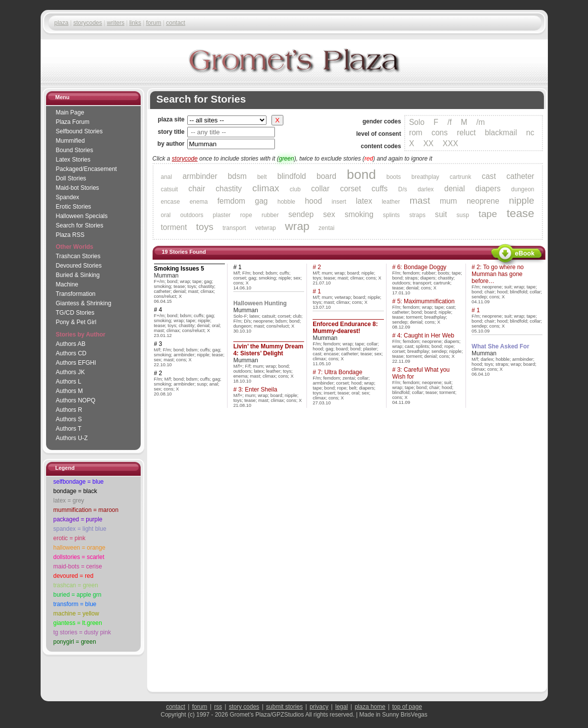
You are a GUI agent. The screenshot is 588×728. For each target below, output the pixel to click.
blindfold (292, 176)
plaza (62, 23)
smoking (359, 214)
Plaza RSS (70, 235)
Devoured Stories (79, 266)
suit (441, 214)
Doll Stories (71, 178)
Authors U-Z (72, 438)
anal (167, 177)
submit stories (284, 707)
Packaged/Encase (86, 169)
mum (449, 201)
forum (154, 23)
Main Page (70, 112)
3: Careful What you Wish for (421, 373)
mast (420, 200)
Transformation (76, 294)
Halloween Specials (82, 216)
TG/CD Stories (75, 313)
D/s (403, 189)
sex (329, 214)
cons (440, 133)
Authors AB (71, 344)
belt (262, 177)
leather (391, 202)
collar (320, 189)
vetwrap (266, 228)
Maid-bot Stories (78, 188)
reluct (466, 133)
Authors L (69, 382)
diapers (488, 189)
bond (361, 174)
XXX (451, 143)
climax (266, 188)
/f (450, 122)
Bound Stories (75, 150)
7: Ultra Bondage (340, 372)
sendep (301, 214)
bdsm (237, 176)
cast (489, 176)
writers (116, 23)
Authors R (69, 410)
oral (166, 215)
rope (246, 215)
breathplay (426, 177)
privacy (319, 707)
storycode (185, 159)
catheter (520, 176)
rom (416, 133)
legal (342, 707)
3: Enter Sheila (258, 390)
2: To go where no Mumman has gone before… (498, 274)
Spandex (68, 197)
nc (530, 133)
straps (417, 215)
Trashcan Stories (78, 256)
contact (176, 23)
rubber (270, 215)
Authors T (69, 429)
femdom (231, 201)
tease (521, 213)
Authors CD (71, 353)
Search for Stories (80, 225)
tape (488, 214)
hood (313, 201)
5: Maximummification (426, 301)
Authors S (69, 419)
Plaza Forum (73, 122)
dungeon (523, 189)
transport (234, 228)
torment (174, 227)
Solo (417, 122)
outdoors (192, 215)
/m (480, 122)
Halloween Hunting (260, 303)
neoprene (483, 201)
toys (205, 227)
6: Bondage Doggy (422, 267)
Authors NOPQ (76, 400)
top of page (407, 707)
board (326, 176)
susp (463, 215)
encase (171, 202)
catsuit (170, 189)
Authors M (70, 391)
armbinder (200, 176)
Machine (67, 284)
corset (350, 189)
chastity (229, 189)
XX (428, 143)
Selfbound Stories (80, 131)
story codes (244, 707)
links (135, 23)
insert (339, 202)
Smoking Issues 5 (179, 269)
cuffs (380, 189)
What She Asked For (500, 346)
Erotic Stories (74, 207)
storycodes (88, 23)
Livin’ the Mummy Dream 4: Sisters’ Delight (268, 350)
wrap (297, 226)
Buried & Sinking (78, 275)
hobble (286, 202)
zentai (326, 228)
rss (218, 707)
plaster (222, 215)
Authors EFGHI (76, 363)
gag (262, 201)
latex (364, 201)
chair (197, 189)
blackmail (501, 133)
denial (455, 189)
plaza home (370, 707)
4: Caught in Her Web (426, 336)
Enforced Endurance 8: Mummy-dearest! (345, 328)
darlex (426, 189)
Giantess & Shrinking (84, 303)
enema (199, 202)
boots (394, 177)
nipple (521, 200)
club (295, 189)
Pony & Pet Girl (76, 322)
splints (391, 215)
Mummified (71, 141)
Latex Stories (73, 160)
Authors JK (71, 372)
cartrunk (460, 177)
